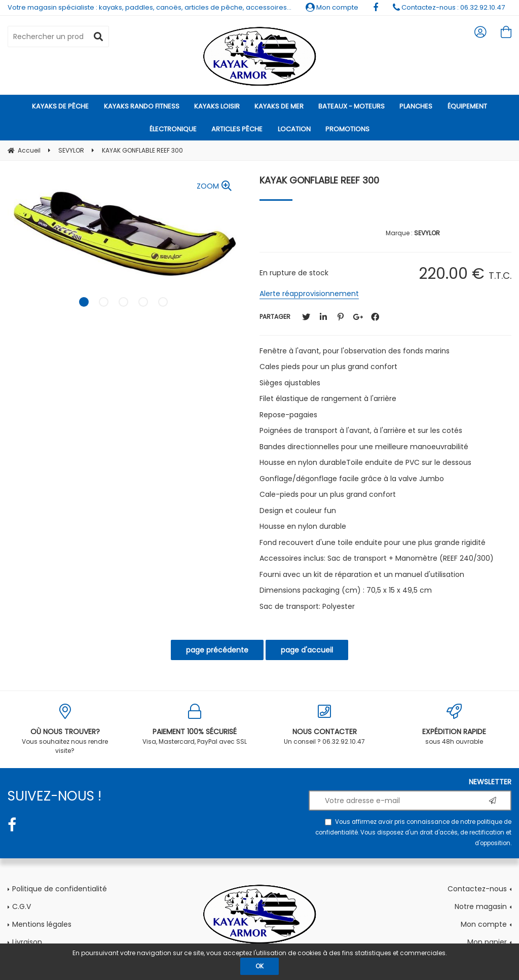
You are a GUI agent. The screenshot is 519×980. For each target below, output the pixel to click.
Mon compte (332, 7)
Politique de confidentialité (60, 889)
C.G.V (22, 906)
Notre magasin (481, 906)
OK (259, 966)
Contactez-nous (477, 889)
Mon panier (487, 942)
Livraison (27, 942)
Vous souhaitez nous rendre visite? (65, 729)
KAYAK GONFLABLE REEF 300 (319, 180)
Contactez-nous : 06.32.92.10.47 (449, 7)
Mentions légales (42, 924)
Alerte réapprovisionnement (309, 294)
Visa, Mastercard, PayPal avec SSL (195, 725)
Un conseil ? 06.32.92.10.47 (324, 725)
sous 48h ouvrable (454, 725)
